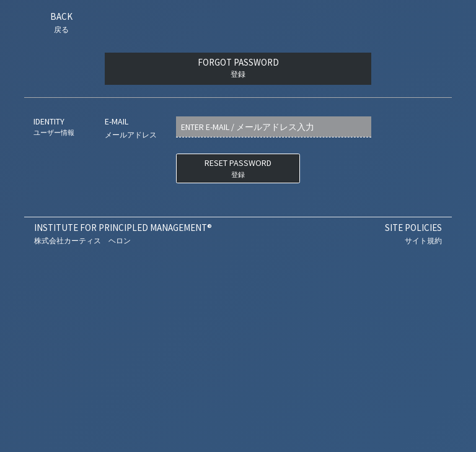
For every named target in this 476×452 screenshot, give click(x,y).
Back (61, 22)
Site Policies (413, 234)
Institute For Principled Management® (123, 234)
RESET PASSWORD (238, 169)
